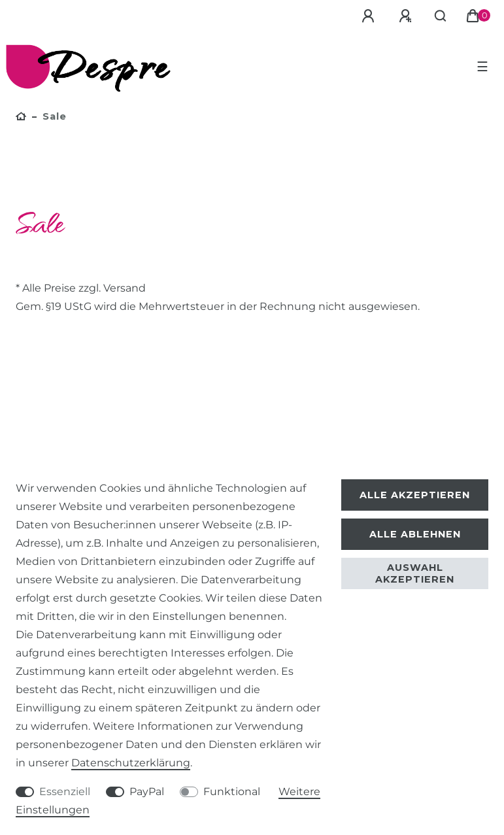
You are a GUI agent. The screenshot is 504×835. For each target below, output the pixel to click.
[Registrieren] (407, 16)
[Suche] (441, 16)
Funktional (232, 792)
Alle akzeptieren (415, 495)
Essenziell (65, 792)
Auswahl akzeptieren (415, 573)
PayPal (147, 792)
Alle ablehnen (415, 534)
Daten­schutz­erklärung (131, 763)
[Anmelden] (370, 16)
